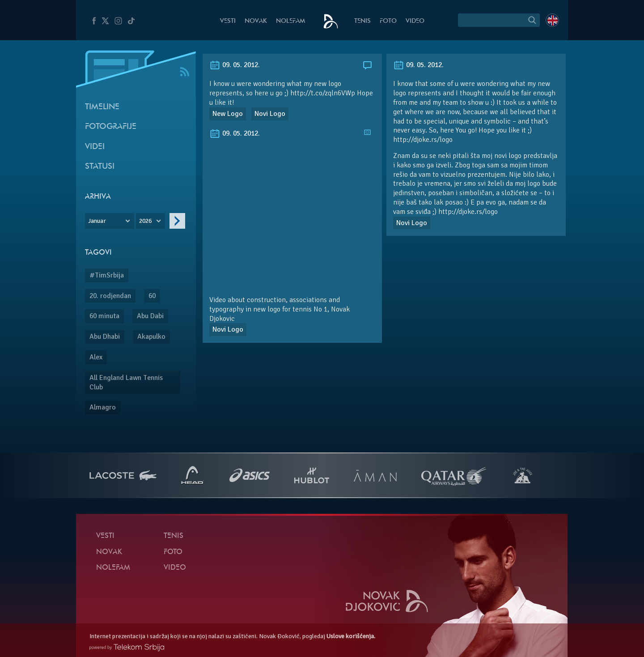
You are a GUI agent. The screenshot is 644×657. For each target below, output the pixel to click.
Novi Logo (270, 114)
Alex (96, 357)
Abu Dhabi (105, 337)
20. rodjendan (110, 296)
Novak (256, 21)
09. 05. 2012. (235, 65)
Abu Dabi (150, 316)
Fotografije (111, 127)
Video (415, 21)
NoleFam (290, 21)
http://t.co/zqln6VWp (323, 93)
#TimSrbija (107, 275)
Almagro (103, 407)
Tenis (362, 21)
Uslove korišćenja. (351, 636)
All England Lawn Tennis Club (126, 382)
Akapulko (151, 337)
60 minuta (104, 316)
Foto (388, 21)
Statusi (100, 167)
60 (152, 296)
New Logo (228, 114)
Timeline (102, 107)
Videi (95, 147)
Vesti (228, 21)
